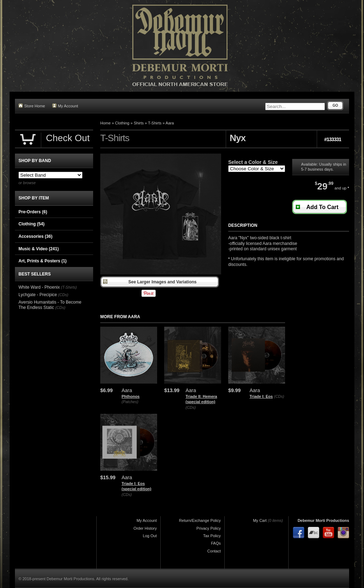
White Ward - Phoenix (39, 287)
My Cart (260, 520)
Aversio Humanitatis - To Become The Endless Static (50, 305)
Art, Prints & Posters (42, 261)
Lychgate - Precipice (38, 295)
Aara (170, 123)
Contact (214, 551)
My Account (65, 106)
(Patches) (130, 402)
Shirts (139, 123)
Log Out (150, 536)
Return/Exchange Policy (200, 520)
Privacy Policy (209, 528)
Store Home (32, 106)
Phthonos (131, 396)
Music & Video (39, 249)
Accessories (35, 236)
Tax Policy (212, 536)
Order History (145, 528)
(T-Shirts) (69, 287)
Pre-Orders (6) (33, 212)
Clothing (122, 123)
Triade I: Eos (261, 396)
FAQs (216, 543)
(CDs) (191, 407)
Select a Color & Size (253, 162)
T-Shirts (155, 123)
